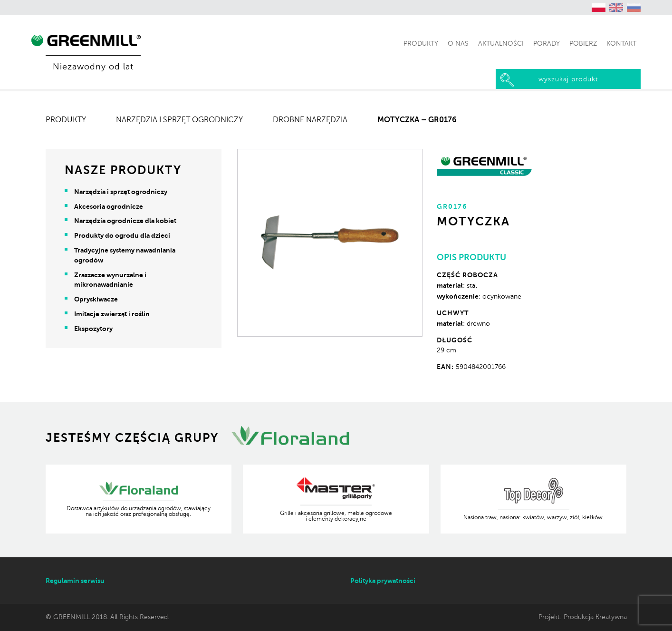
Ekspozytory (93, 329)
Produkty (66, 120)
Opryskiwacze (96, 299)
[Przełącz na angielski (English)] (616, 8)
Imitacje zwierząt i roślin (112, 314)
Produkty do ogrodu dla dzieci (122, 235)
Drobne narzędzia (310, 120)
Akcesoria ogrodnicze (109, 206)
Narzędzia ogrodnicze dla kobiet (125, 221)
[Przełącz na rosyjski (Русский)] (634, 8)
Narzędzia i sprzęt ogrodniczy (179, 120)
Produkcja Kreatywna (595, 617)
